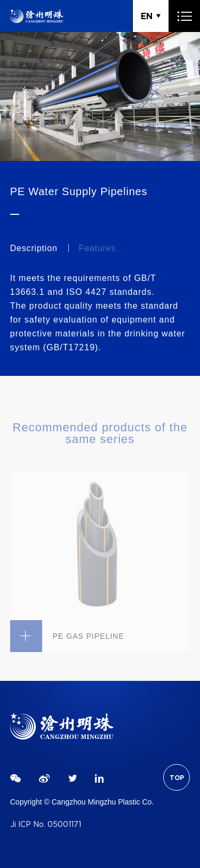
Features (98, 248)
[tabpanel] (100, 97)
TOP (177, 778)
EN (147, 16)
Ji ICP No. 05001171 (46, 825)
